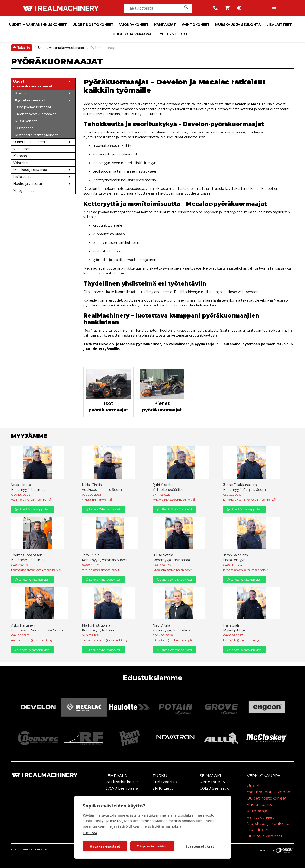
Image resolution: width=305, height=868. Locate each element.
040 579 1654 (91, 635)
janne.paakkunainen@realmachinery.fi (249, 500)
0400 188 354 (233, 565)
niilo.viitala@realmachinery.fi (172, 640)
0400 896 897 (233, 635)
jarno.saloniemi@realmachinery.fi (246, 570)
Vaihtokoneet (196, 25)
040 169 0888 (21, 495)
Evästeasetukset (200, 846)
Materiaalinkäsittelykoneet (36, 135)
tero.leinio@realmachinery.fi (101, 570)
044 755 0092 (162, 565)
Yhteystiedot (174, 34)
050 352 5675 (232, 495)
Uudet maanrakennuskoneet (38, 25)
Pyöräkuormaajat (30, 100)
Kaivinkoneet (26, 93)
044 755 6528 (162, 495)
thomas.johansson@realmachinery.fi (36, 570)
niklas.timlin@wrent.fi (97, 500)
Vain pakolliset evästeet (152, 846)
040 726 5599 (20, 565)
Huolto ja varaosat (133, 34)
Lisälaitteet (279, 25)
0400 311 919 (90, 565)
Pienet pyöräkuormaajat (162, 407)
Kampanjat (165, 25)
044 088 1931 (20, 635)
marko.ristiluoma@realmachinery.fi (106, 640)
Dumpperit (24, 128)
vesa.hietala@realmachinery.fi (31, 500)
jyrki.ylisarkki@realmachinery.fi (174, 500)
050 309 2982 (91, 495)
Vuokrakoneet (134, 25)
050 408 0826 (163, 635)
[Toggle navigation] (275, 8)
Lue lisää (90, 833)
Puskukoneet (26, 121)
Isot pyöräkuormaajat (108, 407)
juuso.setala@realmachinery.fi (173, 570)
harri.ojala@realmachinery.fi (242, 640)
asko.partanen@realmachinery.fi (33, 640)
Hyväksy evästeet (105, 846)
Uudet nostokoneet (93, 25)
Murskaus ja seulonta (238, 25)
